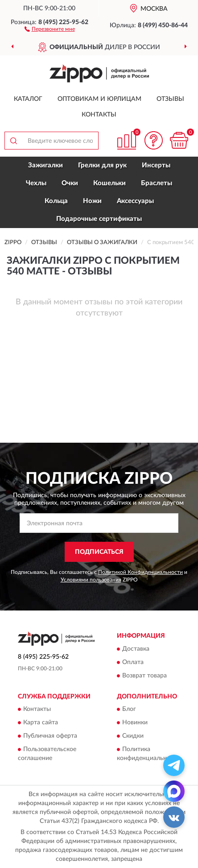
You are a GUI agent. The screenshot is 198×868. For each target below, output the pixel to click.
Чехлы (36, 183)
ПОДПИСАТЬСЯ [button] (99, 552)
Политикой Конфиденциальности (140, 572)
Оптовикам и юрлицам (99, 99)
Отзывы (170, 99)
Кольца (56, 201)
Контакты (99, 115)
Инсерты (156, 165)
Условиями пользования (91, 580)
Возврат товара (144, 676)
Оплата (133, 662)
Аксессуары (135, 201)
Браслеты (157, 183)
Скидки (133, 736)
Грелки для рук (102, 165)
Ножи (92, 201)
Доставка (136, 649)
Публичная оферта (50, 736)
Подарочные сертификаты (99, 219)
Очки (70, 183)
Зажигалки (45, 165)
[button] (50, 29)
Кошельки (109, 183)
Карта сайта (41, 723)
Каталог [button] (28, 99)
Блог (129, 710)
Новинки (135, 723)
